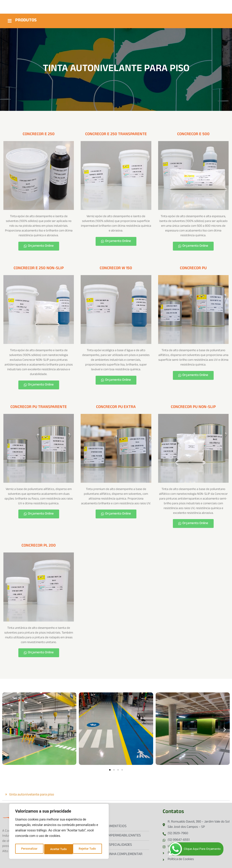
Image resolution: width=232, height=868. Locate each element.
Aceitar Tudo (89, 849)
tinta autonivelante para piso (32, 794)
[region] (59, 832)
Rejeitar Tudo (59, 849)
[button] (7, 728)
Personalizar (29, 849)
